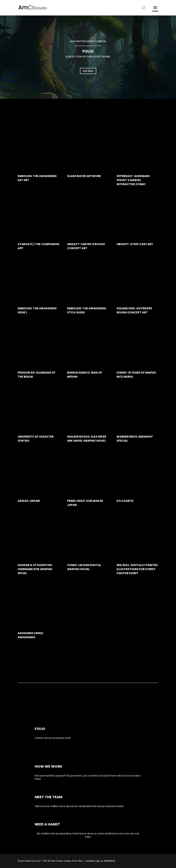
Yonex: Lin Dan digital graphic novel (84, 567)
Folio (40, 729)
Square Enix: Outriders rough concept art (134, 310)
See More (88, 71)
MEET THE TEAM (49, 797)
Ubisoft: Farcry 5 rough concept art (86, 246)
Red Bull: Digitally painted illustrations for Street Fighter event (137, 569)
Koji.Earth (125, 501)
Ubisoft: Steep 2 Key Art (135, 244)
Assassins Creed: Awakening (31, 635)
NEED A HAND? (47, 824)
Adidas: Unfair (29, 501)
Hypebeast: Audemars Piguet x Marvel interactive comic (133, 180)
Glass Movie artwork (84, 176)
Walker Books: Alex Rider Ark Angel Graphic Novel (87, 439)
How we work (49, 766)
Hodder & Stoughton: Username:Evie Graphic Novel (35, 569)
